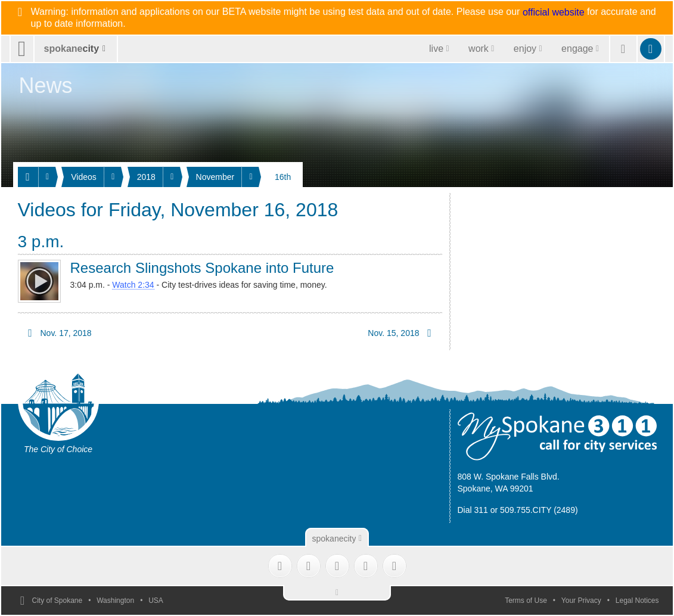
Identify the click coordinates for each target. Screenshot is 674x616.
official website (554, 13)
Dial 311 (473, 510)
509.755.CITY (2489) (539, 510)
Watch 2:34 (133, 285)
